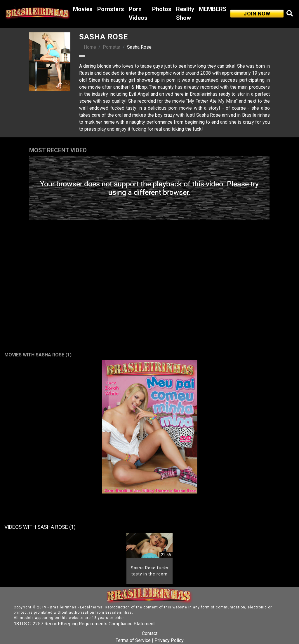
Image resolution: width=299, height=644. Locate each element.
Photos (162, 9)
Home (90, 47)
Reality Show (185, 13)
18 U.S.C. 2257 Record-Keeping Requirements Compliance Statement (84, 624)
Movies (83, 9)
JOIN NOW (257, 14)
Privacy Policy (169, 640)
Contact (150, 633)
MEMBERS (213, 9)
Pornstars (111, 9)
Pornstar (112, 47)
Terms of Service (133, 640)
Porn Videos (138, 13)
